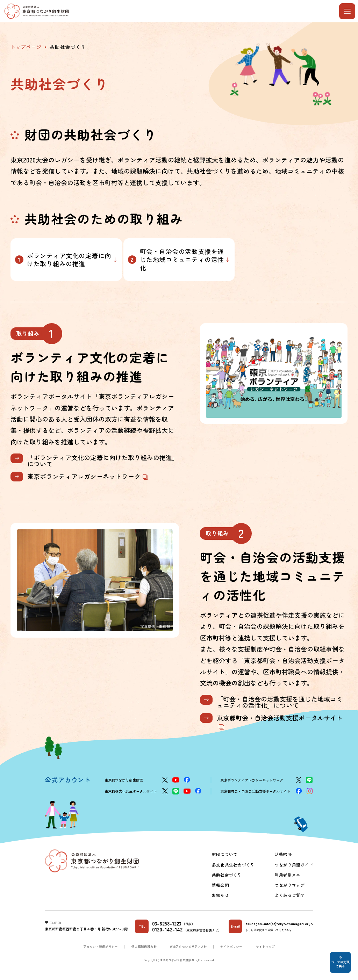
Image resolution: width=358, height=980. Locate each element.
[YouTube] (176, 780)
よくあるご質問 (290, 895)
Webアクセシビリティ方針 (188, 947)
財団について (225, 854)
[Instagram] (310, 791)
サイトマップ (265, 947)
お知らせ (220, 895)
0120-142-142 (167, 929)
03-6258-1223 (167, 923)
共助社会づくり (227, 875)
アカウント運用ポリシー (101, 947)
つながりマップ (290, 885)
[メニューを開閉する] (347, 11)
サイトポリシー (231, 947)
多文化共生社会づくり (233, 865)
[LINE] (309, 780)
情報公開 (220, 885)
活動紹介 (283, 854)
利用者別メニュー (292, 875)
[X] (165, 780)
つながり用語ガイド (294, 865)
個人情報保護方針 (144, 947)
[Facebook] (187, 780)
